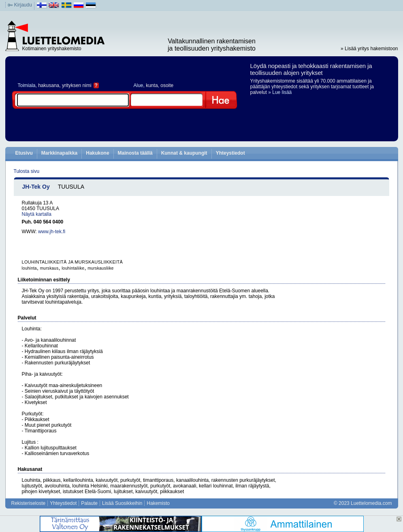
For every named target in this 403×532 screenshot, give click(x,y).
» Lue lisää (280, 92)
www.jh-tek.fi (52, 232)
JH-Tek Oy (36, 187)
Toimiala (27, 85)
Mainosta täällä (135, 153)
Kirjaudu (23, 5)
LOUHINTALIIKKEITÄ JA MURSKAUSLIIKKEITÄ (72, 262)
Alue (139, 85)
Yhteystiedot (230, 153)
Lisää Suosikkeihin (122, 503)
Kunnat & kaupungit (184, 153)
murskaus (49, 268)
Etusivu (24, 153)
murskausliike (100, 268)
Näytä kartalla (37, 214)
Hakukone (97, 153)
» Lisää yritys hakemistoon (369, 49)
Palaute (89, 503)
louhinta (29, 268)
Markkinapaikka (59, 153)
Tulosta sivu (27, 171)
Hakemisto (158, 503)
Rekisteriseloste (29, 503)
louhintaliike (73, 268)
